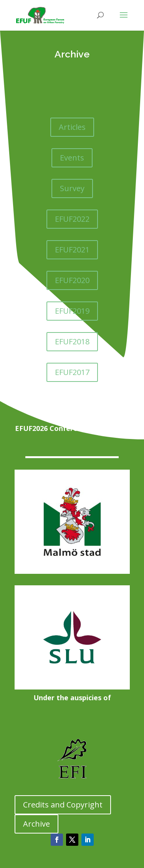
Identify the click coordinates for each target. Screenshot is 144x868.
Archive (36, 824)
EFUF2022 (72, 219)
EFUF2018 (72, 341)
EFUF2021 (72, 250)
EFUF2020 (72, 280)
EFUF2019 (72, 311)
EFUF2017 (72, 372)
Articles (72, 127)
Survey (72, 188)
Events (72, 158)
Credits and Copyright (63, 805)
